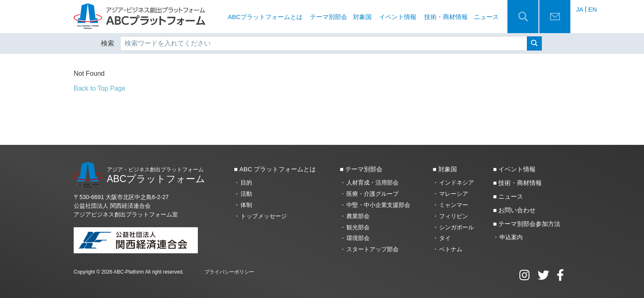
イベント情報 (398, 17)
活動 (246, 194)
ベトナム (451, 249)
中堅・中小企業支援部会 (378, 205)
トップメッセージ (264, 216)
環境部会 (358, 238)
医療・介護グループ (372, 194)
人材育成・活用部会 (372, 183)
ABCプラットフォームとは (266, 17)
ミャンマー (454, 205)
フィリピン (454, 216)
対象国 (362, 17)
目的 (246, 183)
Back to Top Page (100, 88)
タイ (445, 238)
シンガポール (457, 227)
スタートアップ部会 (372, 249)
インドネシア (457, 183)
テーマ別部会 (329, 17)
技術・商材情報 (446, 17)
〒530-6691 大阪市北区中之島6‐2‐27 (121, 197)
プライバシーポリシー (229, 272)
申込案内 (511, 237)
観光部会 (358, 227)
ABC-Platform (129, 272)
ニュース (486, 17)
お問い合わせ (517, 210)
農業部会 (358, 216)
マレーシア (454, 194)
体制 (246, 205)
